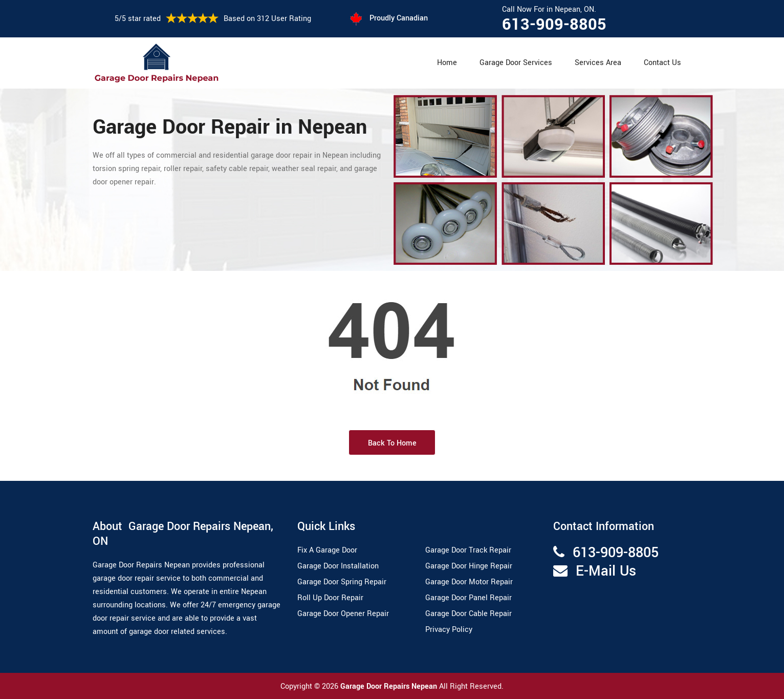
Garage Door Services (516, 63)
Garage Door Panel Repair (469, 598)
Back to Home (392, 443)
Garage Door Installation (338, 566)
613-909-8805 (554, 25)
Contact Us (662, 63)
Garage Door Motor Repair (469, 582)
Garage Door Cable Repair (469, 614)
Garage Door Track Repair (468, 550)
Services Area (598, 63)
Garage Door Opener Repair (343, 614)
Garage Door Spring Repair (342, 582)
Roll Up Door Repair (330, 598)
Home (447, 63)
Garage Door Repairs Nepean (390, 686)
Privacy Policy (449, 630)
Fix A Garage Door (327, 550)
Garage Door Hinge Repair (469, 566)
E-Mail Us (606, 571)
